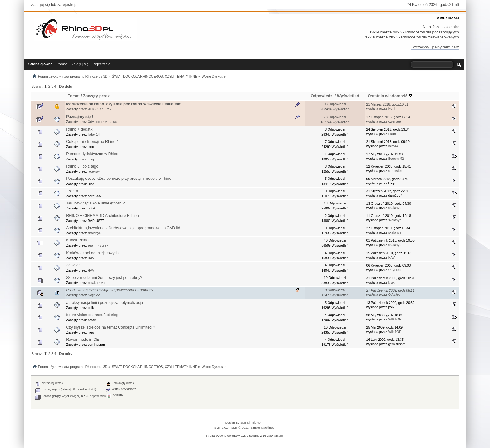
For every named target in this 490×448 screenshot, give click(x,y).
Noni (392, 108)
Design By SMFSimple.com (244, 423)
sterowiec (395, 171)
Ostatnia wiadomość (390, 96)
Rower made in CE (82, 340)
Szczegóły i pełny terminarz (435, 47)
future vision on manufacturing (92, 315)
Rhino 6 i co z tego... (84, 166)
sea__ (92, 245)
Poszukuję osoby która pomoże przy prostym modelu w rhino (119, 179)
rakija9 (92, 159)
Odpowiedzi (322, 96)
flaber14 (94, 134)
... (106, 109)
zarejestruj (66, 5)
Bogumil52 (396, 159)
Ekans (393, 134)
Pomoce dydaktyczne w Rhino (92, 154)
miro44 (393, 146)
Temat (74, 96)
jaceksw (94, 171)
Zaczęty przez (96, 96)
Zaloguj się (40, 5)
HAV (91, 258)
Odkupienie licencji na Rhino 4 (92, 142)
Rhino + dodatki (80, 129)
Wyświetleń (348, 96)
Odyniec (94, 122)
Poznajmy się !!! (81, 117)
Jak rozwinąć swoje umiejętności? (95, 203)
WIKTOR (395, 319)
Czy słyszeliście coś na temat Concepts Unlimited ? (110, 327)
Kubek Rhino (77, 240)
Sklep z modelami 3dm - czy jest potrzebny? (104, 278)
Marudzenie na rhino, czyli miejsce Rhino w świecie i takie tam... (125, 104)
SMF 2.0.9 (222, 428)
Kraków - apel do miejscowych (92, 253)
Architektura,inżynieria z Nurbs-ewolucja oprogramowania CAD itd (123, 228)
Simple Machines (262, 428)
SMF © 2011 (240, 428)
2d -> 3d (73, 265)
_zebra (72, 191)
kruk (91, 109)
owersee (395, 121)
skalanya (395, 208)
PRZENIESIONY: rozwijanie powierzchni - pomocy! (110, 290)
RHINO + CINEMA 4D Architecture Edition (102, 216)
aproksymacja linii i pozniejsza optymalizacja (105, 303)
